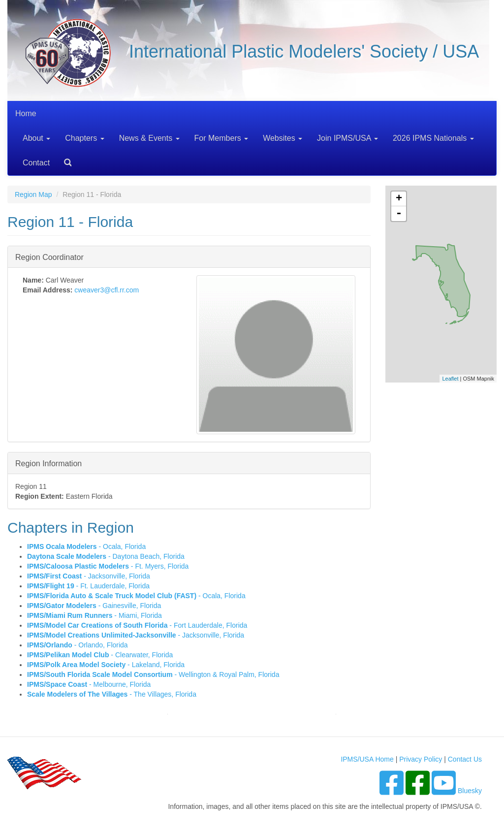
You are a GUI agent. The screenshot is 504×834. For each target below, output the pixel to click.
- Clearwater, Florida (100, 655)
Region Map (33, 194)
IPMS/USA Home (367, 759)
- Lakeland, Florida (106, 665)
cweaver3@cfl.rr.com (107, 290)
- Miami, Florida (94, 615)
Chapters (84, 138)
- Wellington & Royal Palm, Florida (153, 674)
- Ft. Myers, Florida (108, 566)
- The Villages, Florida (112, 694)
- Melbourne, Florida (89, 684)
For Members (221, 138)
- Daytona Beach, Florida (106, 556)
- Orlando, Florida (78, 645)
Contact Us (465, 759)
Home (26, 113)
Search (64, 159)
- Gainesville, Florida (94, 606)
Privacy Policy (421, 759)
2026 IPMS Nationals (433, 138)
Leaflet (450, 379)
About (36, 138)
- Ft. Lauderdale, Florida (88, 586)
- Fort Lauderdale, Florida (137, 625)
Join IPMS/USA (347, 138)
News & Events (149, 138)
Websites (283, 138)
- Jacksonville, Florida (89, 576)
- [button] (399, 214)
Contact (36, 163)
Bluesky (470, 791)
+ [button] (399, 199)
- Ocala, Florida (86, 546)
